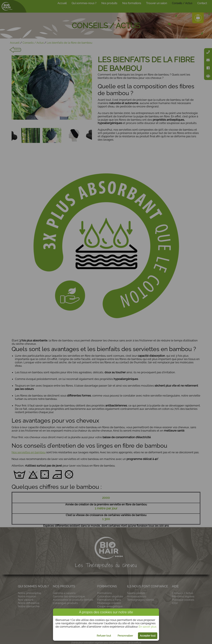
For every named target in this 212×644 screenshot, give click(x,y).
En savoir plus (147, 627)
